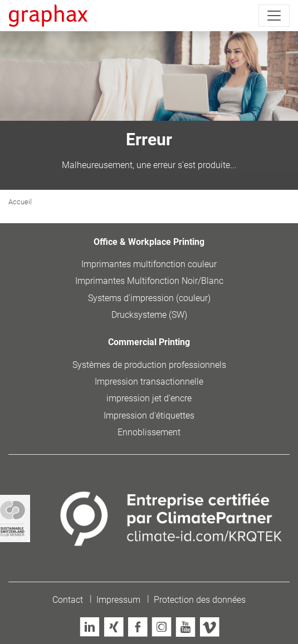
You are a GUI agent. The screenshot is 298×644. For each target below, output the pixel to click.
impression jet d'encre (149, 398)
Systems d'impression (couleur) (149, 298)
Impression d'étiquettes (149, 416)
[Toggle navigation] (274, 16)
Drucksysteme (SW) (149, 315)
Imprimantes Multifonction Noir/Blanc (149, 281)
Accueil (20, 202)
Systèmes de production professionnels (149, 365)
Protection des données (200, 600)
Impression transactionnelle (149, 382)
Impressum (118, 600)
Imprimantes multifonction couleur (149, 264)
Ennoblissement (149, 432)
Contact (68, 600)
